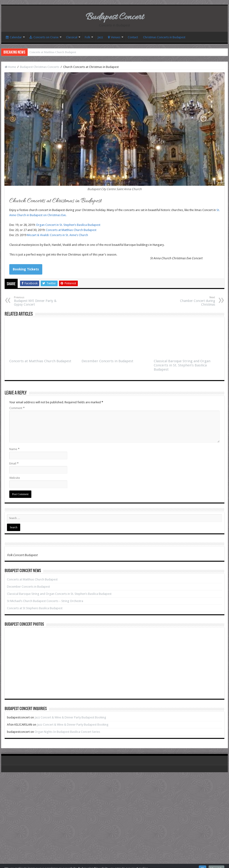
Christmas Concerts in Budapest (164, 37)
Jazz (100, 37)
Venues (114, 37)
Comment (17, 408)
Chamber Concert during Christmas (191, 301)
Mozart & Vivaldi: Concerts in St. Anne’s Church (57, 235)
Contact (133, 37)
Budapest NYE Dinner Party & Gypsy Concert (38, 301)
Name (14, 449)
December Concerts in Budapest (107, 361)
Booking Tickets (26, 269)
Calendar (14, 37)
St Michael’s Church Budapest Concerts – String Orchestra (45, 601)
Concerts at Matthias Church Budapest (53, 52)
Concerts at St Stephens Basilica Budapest (35, 608)
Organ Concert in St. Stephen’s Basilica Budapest (68, 225)
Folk (87, 37)
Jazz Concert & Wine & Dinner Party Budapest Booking (70, 717)
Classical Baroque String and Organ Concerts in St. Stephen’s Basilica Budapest (182, 365)
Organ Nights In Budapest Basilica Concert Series (67, 732)
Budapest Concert (115, 17)
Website (15, 478)
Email (14, 463)
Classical (72, 37)
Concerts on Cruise (44, 37)
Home (10, 67)
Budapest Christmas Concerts (40, 67)
